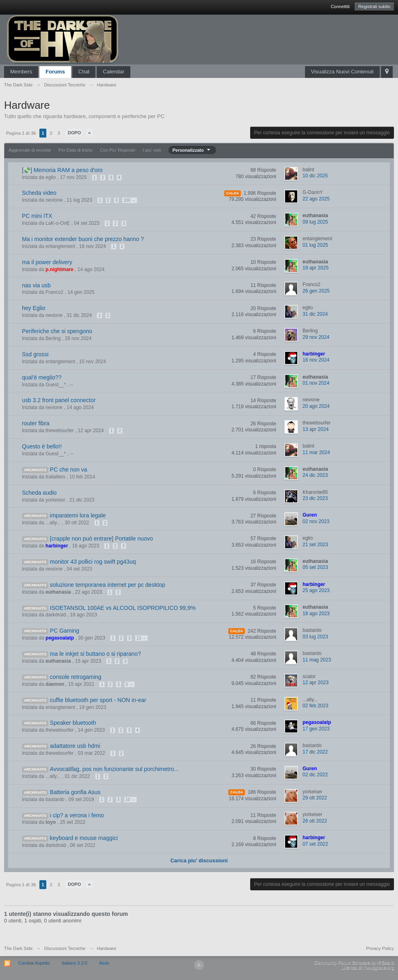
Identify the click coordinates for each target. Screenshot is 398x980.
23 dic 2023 (315, 498)
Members (21, 72)
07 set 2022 (315, 844)
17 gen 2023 (316, 729)
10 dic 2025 (315, 176)
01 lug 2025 (315, 245)
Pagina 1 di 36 (21, 133)
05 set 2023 (315, 567)
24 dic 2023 (315, 475)
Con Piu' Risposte (118, 150)
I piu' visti (152, 150)
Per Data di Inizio (76, 150)
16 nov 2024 (316, 360)
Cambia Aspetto (34, 963)
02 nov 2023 (316, 521)
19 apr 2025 (316, 268)
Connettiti (340, 6)
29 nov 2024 (316, 337)
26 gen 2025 (316, 291)
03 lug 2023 (315, 637)
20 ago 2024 (316, 406)
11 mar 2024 (316, 452)
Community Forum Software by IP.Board (354, 963)
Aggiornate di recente (30, 150)
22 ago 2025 (316, 199)
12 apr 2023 (316, 683)
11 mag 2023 (317, 660)
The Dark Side (18, 948)
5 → (130, 684)
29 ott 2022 (315, 798)
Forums (55, 72)
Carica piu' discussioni (199, 860)
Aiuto (104, 963)
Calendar (114, 72)
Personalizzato (192, 150)
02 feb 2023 (315, 706)
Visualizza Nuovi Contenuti (342, 72)
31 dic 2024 (315, 314)
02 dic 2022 (315, 775)
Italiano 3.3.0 (75, 963)
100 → (129, 200)
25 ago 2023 (316, 590)
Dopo (74, 133)
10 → (130, 800)
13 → (141, 638)
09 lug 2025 (315, 222)
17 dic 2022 (315, 752)
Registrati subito (374, 6)
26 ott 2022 (315, 821)
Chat (84, 72)
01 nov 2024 (316, 383)
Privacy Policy (380, 948)
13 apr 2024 (316, 429)
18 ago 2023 (316, 614)
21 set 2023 (315, 545)
